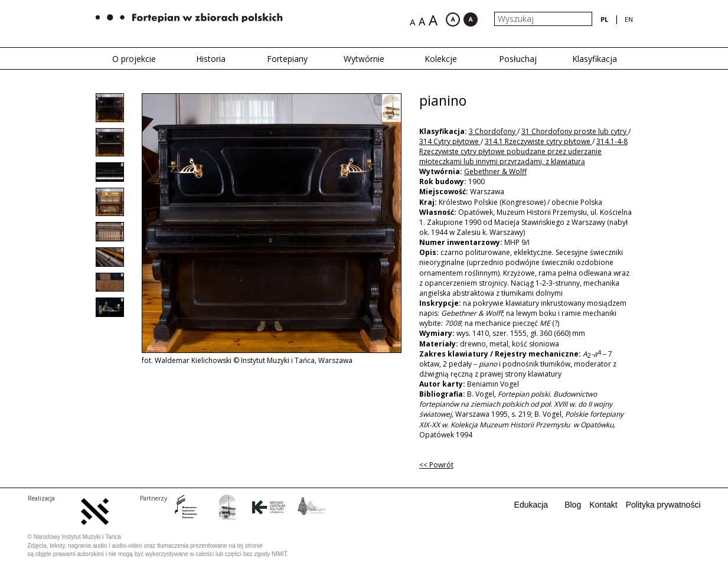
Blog (573, 505)
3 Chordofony (493, 131)
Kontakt (603, 505)
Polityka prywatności (663, 505)
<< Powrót (436, 465)
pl (604, 19)
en (629, 19)
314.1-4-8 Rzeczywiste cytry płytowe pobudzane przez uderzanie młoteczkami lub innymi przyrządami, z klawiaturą (523, 151)
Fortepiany (287, 59)
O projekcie (134, 59)
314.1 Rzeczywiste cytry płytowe (538, 141)
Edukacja (531, 505)
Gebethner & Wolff (495, 171)
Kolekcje (441, 59)
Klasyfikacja (595, 59)
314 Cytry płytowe (450, 141)
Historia (211, 59)
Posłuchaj (518, 59)
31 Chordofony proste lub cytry (575, 131)
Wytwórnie (364, 59)
